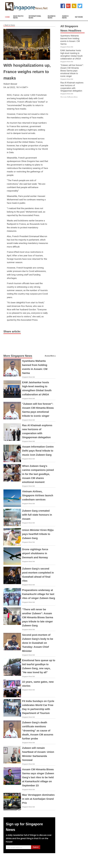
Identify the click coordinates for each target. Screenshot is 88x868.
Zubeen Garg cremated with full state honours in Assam (37, 515)
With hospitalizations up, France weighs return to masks (27, 72)
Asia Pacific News (18, 17)
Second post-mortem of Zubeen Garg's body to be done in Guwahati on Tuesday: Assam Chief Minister (38, 643)
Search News (65, 17)
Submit (36, 847)
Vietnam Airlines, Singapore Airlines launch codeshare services (38, 495)
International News (35, 17)
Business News (52, 17)
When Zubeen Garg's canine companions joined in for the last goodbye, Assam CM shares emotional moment (38, 474)
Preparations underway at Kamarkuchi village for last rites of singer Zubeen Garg (39, 594)
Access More (49, 356)
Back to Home (9, 25)
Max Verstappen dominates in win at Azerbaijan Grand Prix (38, 799)
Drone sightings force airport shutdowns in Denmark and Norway (35, 553)
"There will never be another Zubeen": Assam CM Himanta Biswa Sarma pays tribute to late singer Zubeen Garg (38, 617)
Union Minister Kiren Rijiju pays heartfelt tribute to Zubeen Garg (38, 534)
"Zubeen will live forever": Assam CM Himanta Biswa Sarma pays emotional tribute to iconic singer (72, 71)
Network (79, 17)
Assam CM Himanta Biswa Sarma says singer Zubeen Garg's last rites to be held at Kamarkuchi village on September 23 (38, 777)
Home (7, 17)
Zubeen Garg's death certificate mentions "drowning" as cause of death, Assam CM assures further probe (38, 731)
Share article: (12, 331)
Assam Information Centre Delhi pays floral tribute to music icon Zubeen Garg (38, 451)
